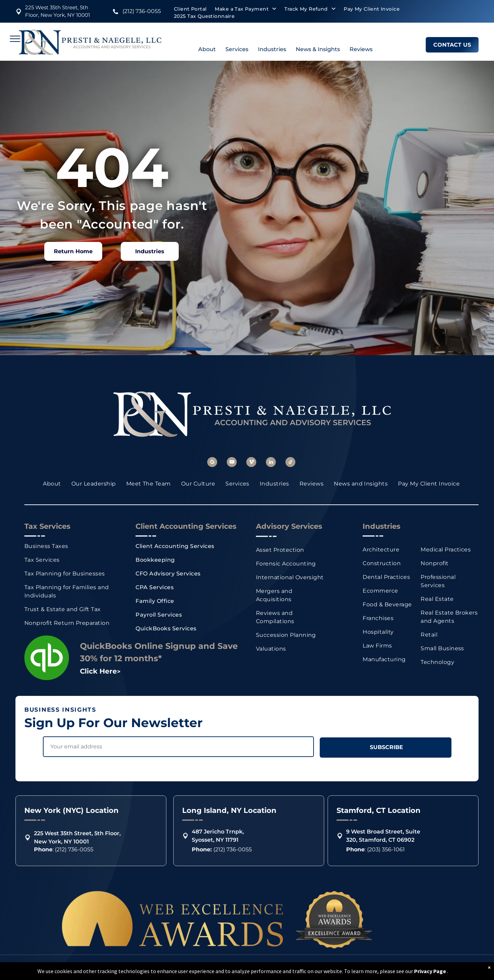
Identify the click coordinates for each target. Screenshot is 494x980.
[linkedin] (271, 463)
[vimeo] (251, 463)
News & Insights (318, 49)
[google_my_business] (212, 463)
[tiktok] (290, 463)
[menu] (15, 39)
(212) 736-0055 (142, 11)
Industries (272, 49)
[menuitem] (190, 9)
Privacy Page (430, 971)
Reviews (361, 49)
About (207, 49)
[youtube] (232, 463)
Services (237, 49)
